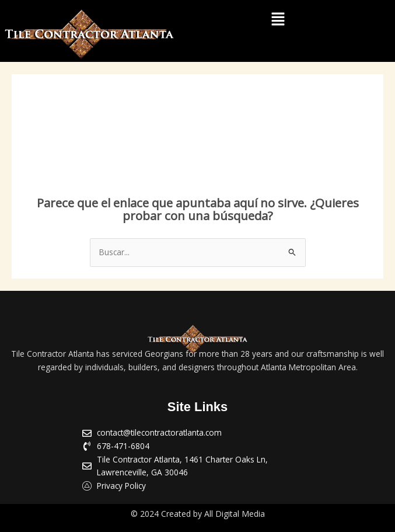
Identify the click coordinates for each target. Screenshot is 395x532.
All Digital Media (235, 514)
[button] (278, 19)
